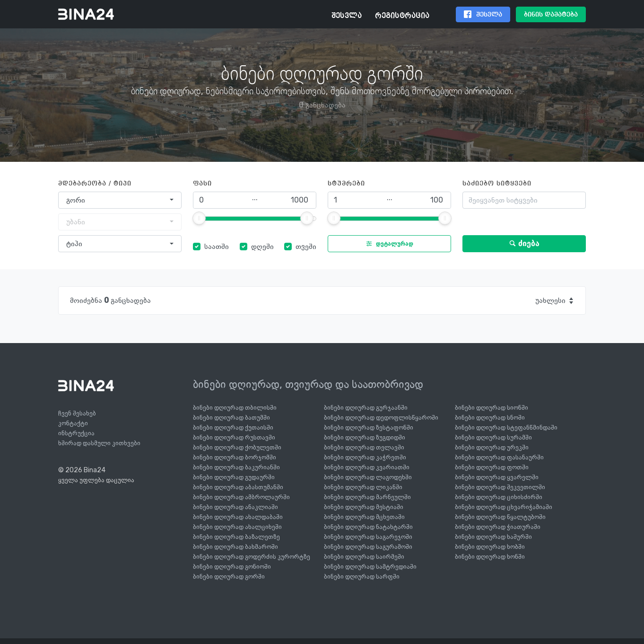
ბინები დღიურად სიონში (492, 408)
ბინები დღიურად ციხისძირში (499, 497)
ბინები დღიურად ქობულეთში (237, 447)
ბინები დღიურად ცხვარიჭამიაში (504, 507)
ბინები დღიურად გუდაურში (234, 477)
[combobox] (120, 200)
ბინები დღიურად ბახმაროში (235, 547)
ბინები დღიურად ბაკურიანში (236, 467)
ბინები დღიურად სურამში (493, 437)
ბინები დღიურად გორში (229, 577)
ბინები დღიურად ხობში (490, 547)
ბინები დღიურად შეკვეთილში (500, 487)
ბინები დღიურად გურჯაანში (366, 408)
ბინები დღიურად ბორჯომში (235, 457)
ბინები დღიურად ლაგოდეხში (368, 477)
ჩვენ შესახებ (77, 413)
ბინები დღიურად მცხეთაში (364, 517)
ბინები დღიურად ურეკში (492, 447)
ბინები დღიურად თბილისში (235, 408)
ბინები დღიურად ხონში (490, 557)
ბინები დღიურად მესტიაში (364, 507)
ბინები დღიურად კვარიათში (367, 467)
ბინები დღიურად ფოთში (492, 467)
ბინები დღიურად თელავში (364, 447)
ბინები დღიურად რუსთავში (234, 437)
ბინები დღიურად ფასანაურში (499, 457)
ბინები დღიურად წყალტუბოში (500, 517)
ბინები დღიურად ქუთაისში (233, 428)
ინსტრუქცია (76, 433)
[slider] (199, 218)
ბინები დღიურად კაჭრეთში (365, 457)
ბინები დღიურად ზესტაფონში (369, 428)
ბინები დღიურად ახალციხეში (237, 527)
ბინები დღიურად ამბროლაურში (241, 497)
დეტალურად (387, 244)
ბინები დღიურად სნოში (490, 418)
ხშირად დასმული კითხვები (99, 443)
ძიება (524, 243)
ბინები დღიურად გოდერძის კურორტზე (252, 557)
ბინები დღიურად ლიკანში (363, 487)
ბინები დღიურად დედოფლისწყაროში (381, 418)
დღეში (262, 246)
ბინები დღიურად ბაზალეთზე (236, 537)
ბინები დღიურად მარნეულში (367, 497)
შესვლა (347, 16)
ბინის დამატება (551, 15)
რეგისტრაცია (402, 16)
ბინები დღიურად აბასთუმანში (238, 487)
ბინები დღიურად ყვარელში (497, 477)
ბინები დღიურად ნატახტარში (368, 527)
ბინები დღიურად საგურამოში (368, 547)
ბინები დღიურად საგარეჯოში (368, 537)
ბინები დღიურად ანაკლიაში (235, 507)
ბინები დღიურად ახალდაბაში (238, 517)
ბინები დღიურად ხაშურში (493, 537)
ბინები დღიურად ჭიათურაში (498, 527)
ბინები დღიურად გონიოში (232, 567)
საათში (217, 246)
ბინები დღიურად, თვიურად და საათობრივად (308, 384)
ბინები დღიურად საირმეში (364, 557)
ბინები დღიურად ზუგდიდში (365, 437)
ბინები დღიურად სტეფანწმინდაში (506, 428)
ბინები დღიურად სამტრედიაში (370, 567)
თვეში (306, 246)
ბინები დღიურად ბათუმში (231, 418)
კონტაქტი (73, 423)
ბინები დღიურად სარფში (362, 577)
